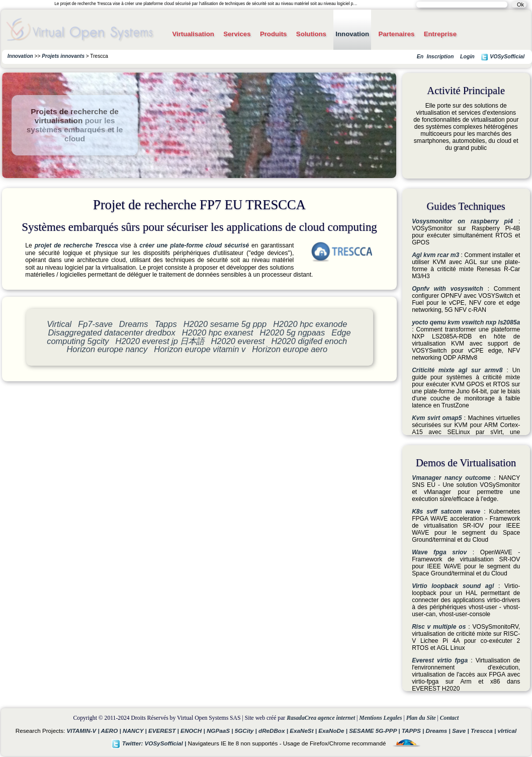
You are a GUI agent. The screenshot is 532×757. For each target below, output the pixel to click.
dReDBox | (274, 731)
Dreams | (439, 731)
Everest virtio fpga (440, 660)
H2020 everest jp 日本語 (160, 341)
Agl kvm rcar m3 (435, 255)
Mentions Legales (380, 718)
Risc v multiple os (439, 627)
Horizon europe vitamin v (200, 349)
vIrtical (507, 731)
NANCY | (136, 731)
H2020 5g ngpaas (292, 332)
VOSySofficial (503, 57)
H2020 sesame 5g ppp (225, 324)
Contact (450, 718)
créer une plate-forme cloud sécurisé (194, 245)
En (420, 56)
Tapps (165, 324)
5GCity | (247, 731)
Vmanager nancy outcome (451, 478)
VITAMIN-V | (84, 731)
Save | (461, 731)
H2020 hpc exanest (218, 332)
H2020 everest (238, 341)
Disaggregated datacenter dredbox (112, 332)
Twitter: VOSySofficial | (150, 743)
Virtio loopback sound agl (453, 586)
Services (237, 34)
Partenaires (396, 34)
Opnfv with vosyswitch (448, 289)
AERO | (112, 731)
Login (467, 56)
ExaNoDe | (334, 731)
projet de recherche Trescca (76, 245)
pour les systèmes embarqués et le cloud (75, 130)
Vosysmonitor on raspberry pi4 (462, 221)
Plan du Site (421, 718)
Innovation (352, 34)
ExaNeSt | (304, 731)
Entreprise (440, 34)
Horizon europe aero (290, 349)
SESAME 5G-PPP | (375, 731)
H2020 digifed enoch (309, 341)
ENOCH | (194, 731)
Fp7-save (95, 324)
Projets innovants (63, 56)
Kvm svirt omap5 (437, 418)
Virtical (59, 324)
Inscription (440, 56)
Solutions (311, 34)
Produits (273, 34)
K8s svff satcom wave (446, 512)
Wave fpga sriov (439, 552)
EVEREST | (164, 731)
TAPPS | (414, 731)
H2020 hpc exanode (310, 324)
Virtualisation (193, 34)
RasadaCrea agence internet (321, 718)
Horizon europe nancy (107, 349)
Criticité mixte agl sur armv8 (457, 370)
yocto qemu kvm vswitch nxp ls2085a (466, 322)
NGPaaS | (221, 731)
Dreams (134, 324)
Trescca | (484, 731)
